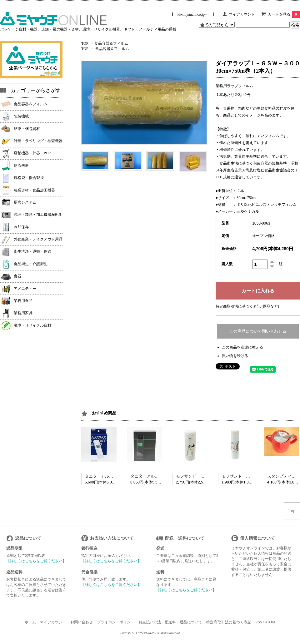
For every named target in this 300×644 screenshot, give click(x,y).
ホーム (30, 622)
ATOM (270, 622)
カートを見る (284, 14)
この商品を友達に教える (242, 347)
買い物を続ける (235, 356)
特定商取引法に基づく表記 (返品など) (247, 306)
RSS (259, 622)
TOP (85, 43)
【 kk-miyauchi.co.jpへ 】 (193, 14)
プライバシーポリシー (116, 622)
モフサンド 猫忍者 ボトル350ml (207, 476)
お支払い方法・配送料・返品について (170, 622)
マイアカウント (242, 14)
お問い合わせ (82, 622)
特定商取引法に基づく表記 (229, 622)
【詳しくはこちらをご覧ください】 (36, 561)
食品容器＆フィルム (111, 43)
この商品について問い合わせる (258, 331)
